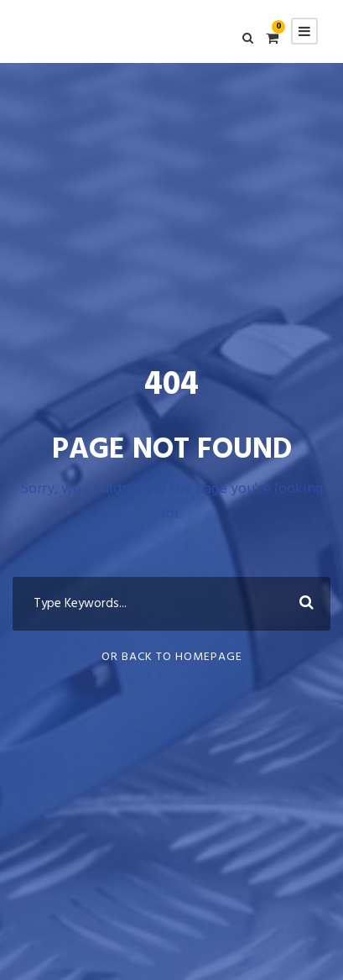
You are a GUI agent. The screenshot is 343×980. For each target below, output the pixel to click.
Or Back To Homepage (172, 657)
